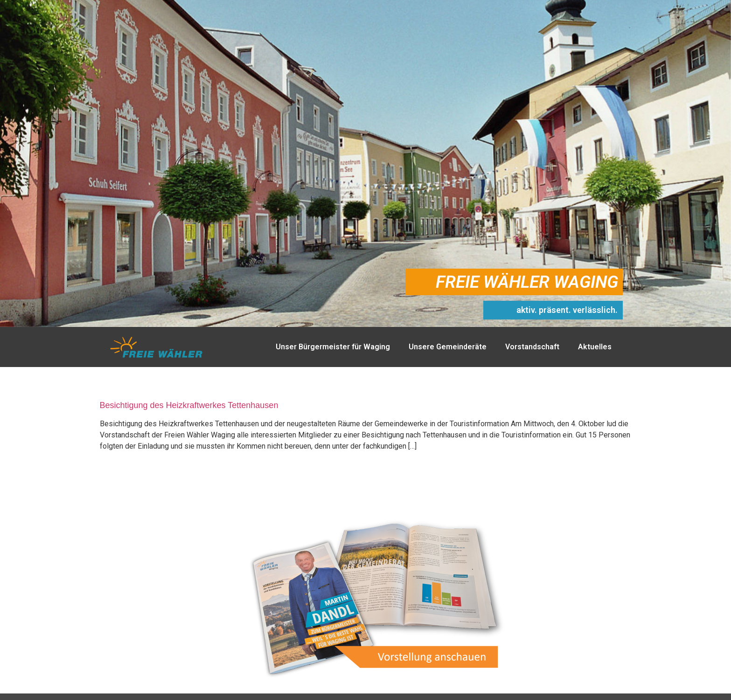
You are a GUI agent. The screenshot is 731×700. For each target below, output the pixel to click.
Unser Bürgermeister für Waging (333, 347)
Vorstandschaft (532, 347)
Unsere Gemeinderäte (448, 347)
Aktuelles (595, 347)
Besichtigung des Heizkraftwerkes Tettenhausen (189, 405)
